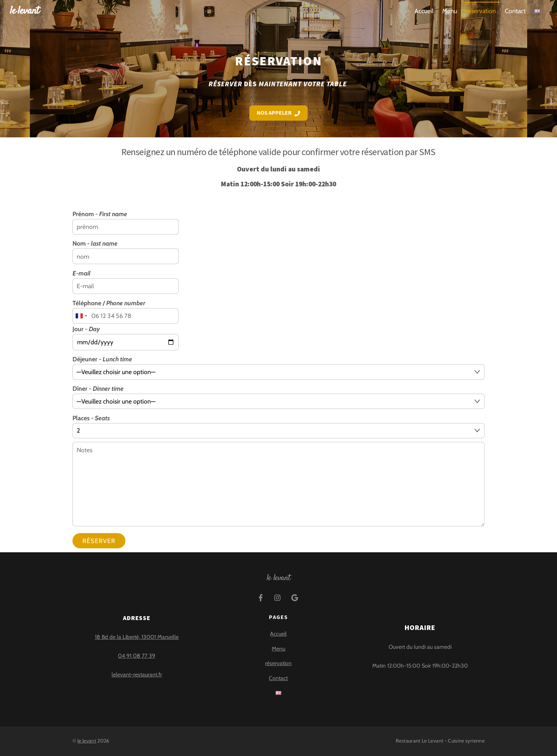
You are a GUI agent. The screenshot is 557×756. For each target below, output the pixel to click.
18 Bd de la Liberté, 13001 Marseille (137, 637)
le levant (87, 741)
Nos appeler (279, 113)
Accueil (424, 11)
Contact (515, 11)
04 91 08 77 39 (137, 656)
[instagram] (278, 597)
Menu (450, 11)
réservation (481, 11)
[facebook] (261, 597)
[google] (295, 597)
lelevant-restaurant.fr (137, 675)
